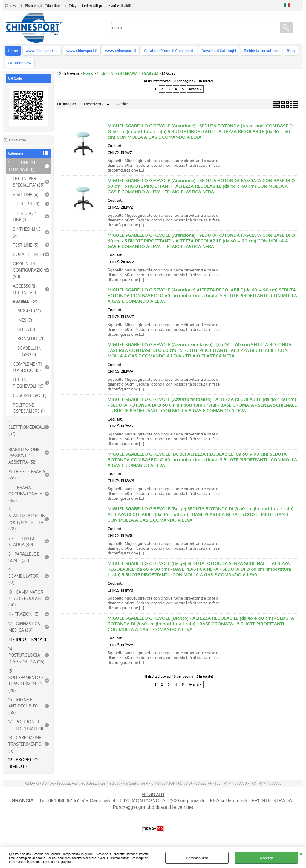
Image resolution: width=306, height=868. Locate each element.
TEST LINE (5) (26, 248)
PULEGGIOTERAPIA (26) (27, 478)
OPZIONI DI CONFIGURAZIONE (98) (31, 273)
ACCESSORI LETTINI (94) (24, 292)
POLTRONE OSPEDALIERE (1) (29, 411)
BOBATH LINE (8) (29, 257)
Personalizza (197, 858)
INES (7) (25, 323)
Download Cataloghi (216, 51)
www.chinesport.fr (81, 51)
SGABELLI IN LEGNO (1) (29, 354)
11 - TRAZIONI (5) (24, 618)
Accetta (266, 858)
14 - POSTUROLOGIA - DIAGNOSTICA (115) (26, 658)
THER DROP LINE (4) (24, 220)
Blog (287, 51)
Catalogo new (20, 65)
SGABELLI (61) (25, 305)
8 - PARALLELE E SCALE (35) (24, 560)
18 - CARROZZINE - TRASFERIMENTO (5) (26, 747)
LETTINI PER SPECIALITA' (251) (29, 185)
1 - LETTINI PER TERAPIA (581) (23, 169)
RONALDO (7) (30, 342)
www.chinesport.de (42, 51)
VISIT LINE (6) (26, 198)
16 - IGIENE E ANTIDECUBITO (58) (23, 709)
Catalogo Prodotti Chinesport (167, 51)
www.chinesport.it (119, 51)
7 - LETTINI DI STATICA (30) (21, 544)
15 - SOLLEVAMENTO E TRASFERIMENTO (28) (26, 684)
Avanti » (195, 93)
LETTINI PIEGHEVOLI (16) (28, 386)
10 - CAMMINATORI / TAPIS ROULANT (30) (26, 602)
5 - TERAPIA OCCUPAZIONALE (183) (25, 497)
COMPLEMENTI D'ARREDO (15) (27, 370)
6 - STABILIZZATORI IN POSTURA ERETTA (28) (27, 522)
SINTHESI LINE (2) (27, 235)
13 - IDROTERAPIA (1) (28, 643)
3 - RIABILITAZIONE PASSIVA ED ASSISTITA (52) (24, 456)
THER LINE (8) (26, 207)
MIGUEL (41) (29, 314)
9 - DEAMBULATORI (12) (24, 579)
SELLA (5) (26, 332)
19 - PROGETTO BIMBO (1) (23, 766)
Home (13, 51)
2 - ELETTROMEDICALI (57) (27, 430)
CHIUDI (301, 853)
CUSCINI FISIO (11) (30, 399)
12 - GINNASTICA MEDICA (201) (24, 630)
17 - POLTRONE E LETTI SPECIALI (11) (26, 728)
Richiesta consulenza (258, 51)
